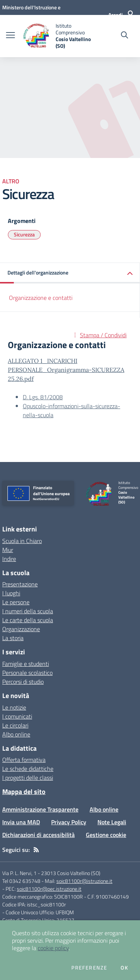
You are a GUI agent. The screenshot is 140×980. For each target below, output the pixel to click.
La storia (13, 638)
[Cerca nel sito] (125, 36)
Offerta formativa (24, 760)
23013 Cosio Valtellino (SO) (71, 873)
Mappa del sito (24, 792)
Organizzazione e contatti (41, 298)
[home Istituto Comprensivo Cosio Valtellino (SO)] (57, 36)
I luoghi (11, 593)
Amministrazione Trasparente (40, 809)
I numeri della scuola (28, 611)
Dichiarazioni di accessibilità (38, 835)
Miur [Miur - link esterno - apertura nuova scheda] (8, 550)
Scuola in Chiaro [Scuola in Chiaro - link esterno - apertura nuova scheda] (22, 541)
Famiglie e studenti (26, 664)
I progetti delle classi (28, 778)
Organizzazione (21, 629)
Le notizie (14, 707)
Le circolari (15, 725)
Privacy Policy (69, 822)
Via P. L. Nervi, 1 (19, 873)
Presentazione (20, 584)
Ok (124, 968)
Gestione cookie (106, 835)
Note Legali (112, 822)
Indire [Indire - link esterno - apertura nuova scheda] (9, 559)
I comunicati (17, 716)
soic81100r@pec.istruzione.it (49, 889)
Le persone (16, 602)
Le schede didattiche (28, 769)
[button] (70, 273)
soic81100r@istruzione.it (84, 881)
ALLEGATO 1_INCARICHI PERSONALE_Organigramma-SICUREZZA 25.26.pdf (66, 370)
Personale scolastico (27, 673)
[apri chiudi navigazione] (10, 36)
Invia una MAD (21, 822)
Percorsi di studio (23, 682)
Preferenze (89, 968)
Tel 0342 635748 (21, 881)
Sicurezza (24, 234)
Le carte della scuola (28, 620)
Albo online (16, 734)
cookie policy (53, 948)
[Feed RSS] (36, 850)
